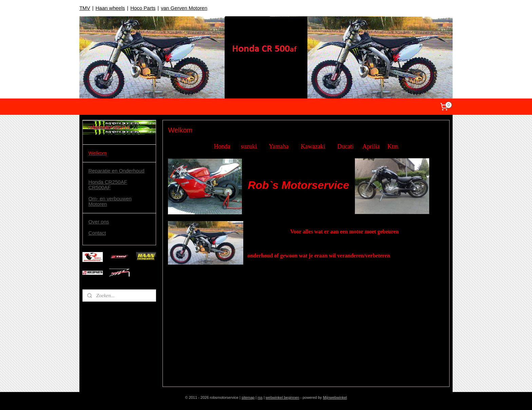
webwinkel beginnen (282, 397)
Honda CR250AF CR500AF (108, 185)
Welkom (97, 153)
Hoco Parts (143, 8)
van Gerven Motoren (184, 8)
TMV (85, 8)
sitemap (248, 397)
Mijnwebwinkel (335, 397)
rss (260, 397)
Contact (97, 233)
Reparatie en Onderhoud (116, 171)
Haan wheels (110, 8)
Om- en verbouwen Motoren (110, 201)
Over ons (99, 222)
